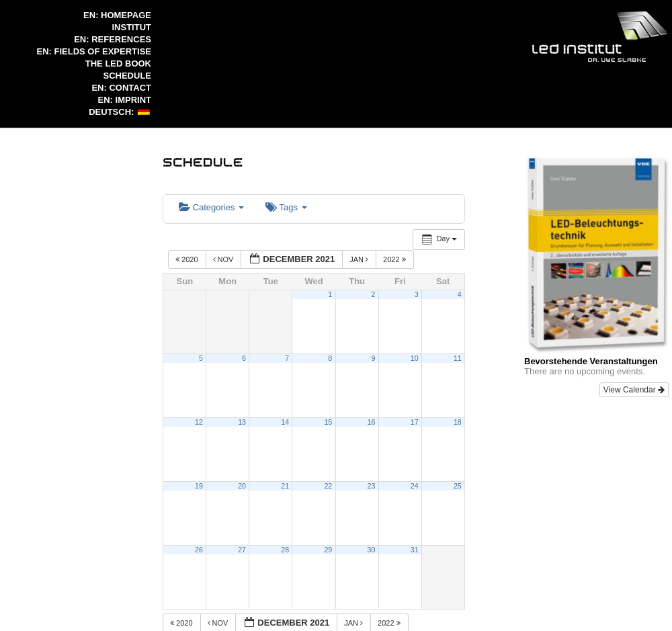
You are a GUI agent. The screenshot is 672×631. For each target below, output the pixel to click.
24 (415, 486)
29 (328, 550)
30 (372, 550)
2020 (188, 259)
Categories (211, 207)
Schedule (127, 76)
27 (242, 550)
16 (372, 422)
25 (458, 486)
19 (199, 486)
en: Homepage (117, 15)
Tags (286, 207)
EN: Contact (121, 88)
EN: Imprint (125, 100)
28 (285, 550)
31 (415, 550)
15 (328, 422)
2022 (395, 259)
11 (458, 358)
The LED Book (118, 64)
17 (415, 422)
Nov (224, 259)
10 (415, 358)
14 (285, 422)
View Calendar (634, 390)
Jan (360, 259)
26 (199, 550)
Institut (132, 27)
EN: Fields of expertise (94, 51)
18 (458, 422)
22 (328, 486)
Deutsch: (119, 112)
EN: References (113, 39)
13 (242, 422)
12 (199, 422)
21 (285, 486)
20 (242, 486)
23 (372, 486)
